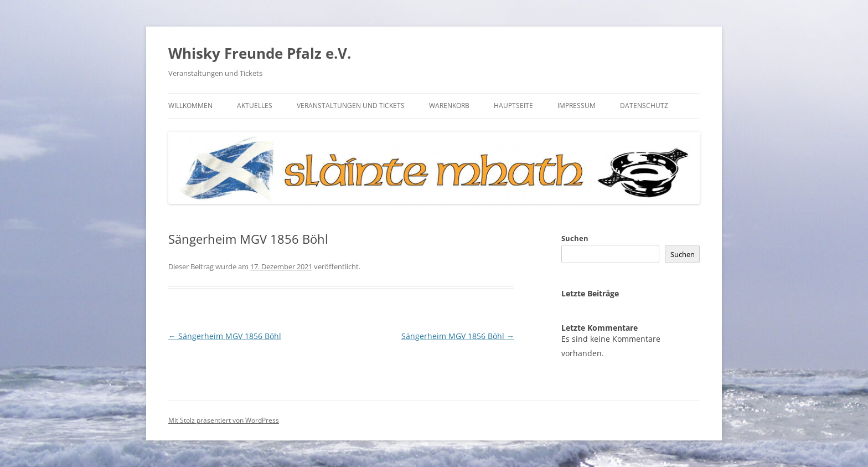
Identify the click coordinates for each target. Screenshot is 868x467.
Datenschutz (644, 106)
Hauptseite (513, 106)
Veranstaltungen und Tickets (351, 106)
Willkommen (190, 106)
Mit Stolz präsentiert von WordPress (224, 420)
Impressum (577, 106)
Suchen (575, 238)
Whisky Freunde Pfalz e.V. (260, 53)
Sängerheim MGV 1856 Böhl (225, 336)
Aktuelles (255, 106)
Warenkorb (449, 106)
